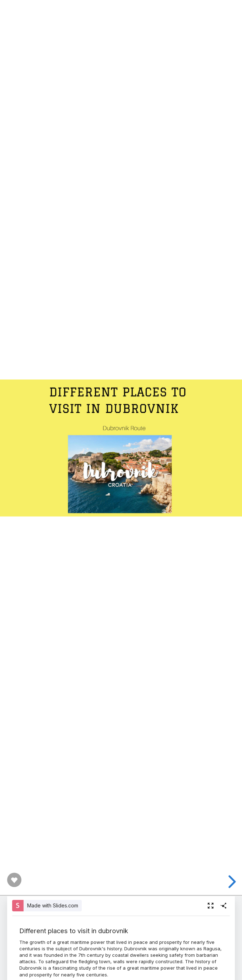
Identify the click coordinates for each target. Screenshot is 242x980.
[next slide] (231, 882)
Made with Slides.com (53, 905)
